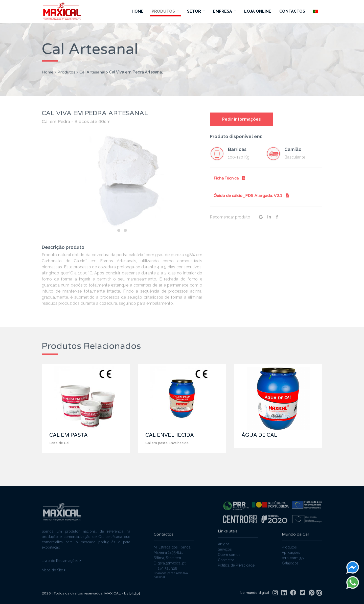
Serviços (225, 546)
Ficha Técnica (229, 181)
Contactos (292, 11)
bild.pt (135, 597)
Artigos (224, 541)
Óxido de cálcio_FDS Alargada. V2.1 (251, 199)
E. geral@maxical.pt (170, 567)
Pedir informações (242, 123)
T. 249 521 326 (165, 572)
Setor (195, 11)
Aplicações (291, 556)
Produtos (164, 11)
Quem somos (229, 551)
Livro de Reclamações (61, 557)
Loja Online (258, 11)
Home (138, 11)
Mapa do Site (54, 567)
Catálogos (290, 567)
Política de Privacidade (236, 562)
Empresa (223, 11)
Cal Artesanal (92, 69)
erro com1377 (293, 561)
